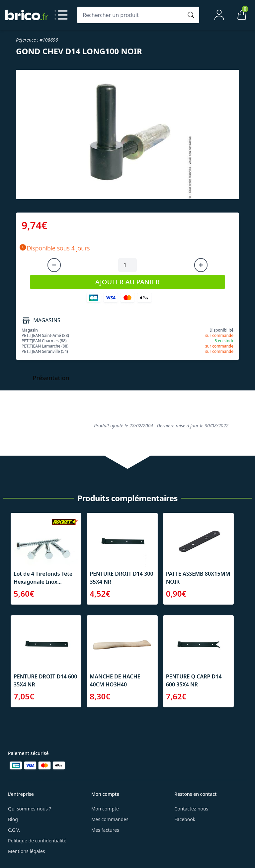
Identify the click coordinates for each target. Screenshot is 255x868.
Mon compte (105, 809)
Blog (13, 819)
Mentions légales (27, 851)
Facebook (185, 819)
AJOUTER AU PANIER (127, 282)
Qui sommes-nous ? (30, 809)
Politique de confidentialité (37, 841)
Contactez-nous (191, 809)
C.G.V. (14, 830)
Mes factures (105, 830)
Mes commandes (110, 819)
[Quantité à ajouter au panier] (127, 265)
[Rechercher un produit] (131, 15)
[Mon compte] (219, 15)
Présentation (51, 378)
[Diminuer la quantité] (54, 265)
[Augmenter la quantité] (201, 265)
